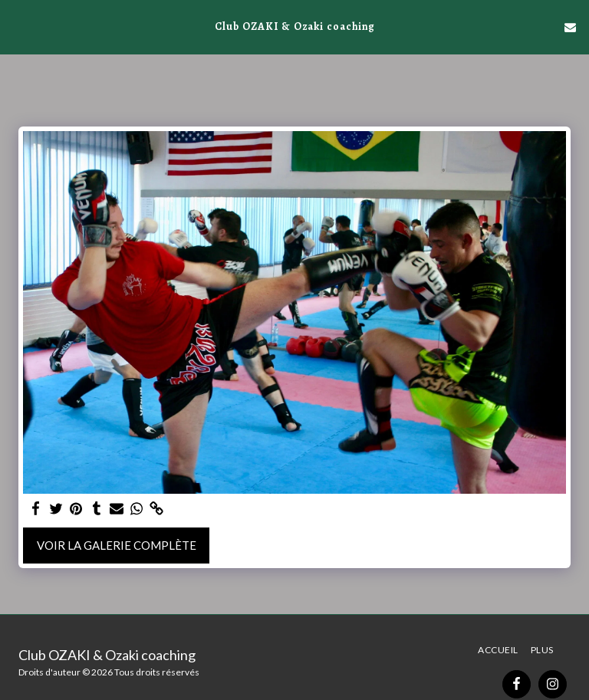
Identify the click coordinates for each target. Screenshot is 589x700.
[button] (17, 27)
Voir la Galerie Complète (117, 545)
